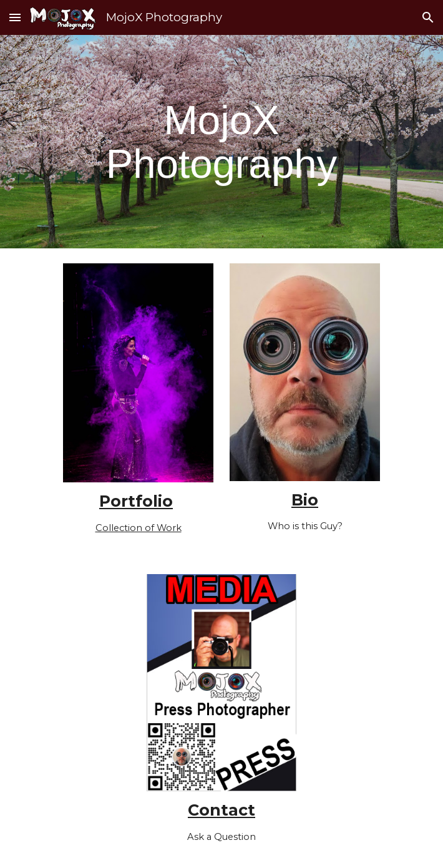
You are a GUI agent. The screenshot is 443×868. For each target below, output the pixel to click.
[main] (221, 142)
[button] (15, 17)
